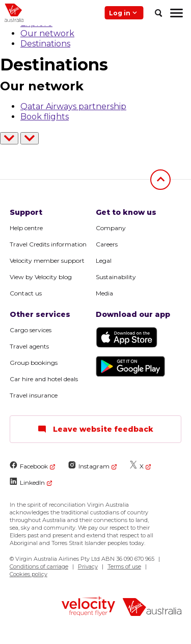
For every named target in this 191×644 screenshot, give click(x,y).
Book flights (45, 117)
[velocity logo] (88, 607)
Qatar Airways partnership (73, 106)
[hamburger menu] (176, 13)
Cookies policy (29, 574)
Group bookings (34, 363)
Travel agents (29, 346)
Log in (124, 13)
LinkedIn (27, 482)
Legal (104, 261)
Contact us (26, 293)
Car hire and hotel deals (44, 379)
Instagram (89, 466)
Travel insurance (34, 395)
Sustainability (116, 277)
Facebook (29, 466)
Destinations (45, 44)
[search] (158, 13)
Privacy (88, 566)
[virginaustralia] (152, 608)
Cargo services (31, 330)
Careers (107, 244)
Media (104, 293)
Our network (47, 33)
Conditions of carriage (39, 566)
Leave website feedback (95, 429)
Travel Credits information (48, 244)
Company (111, 228)
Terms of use (124, 566)
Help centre (26, 228)
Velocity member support (47, 261)
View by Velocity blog (41, 277)
